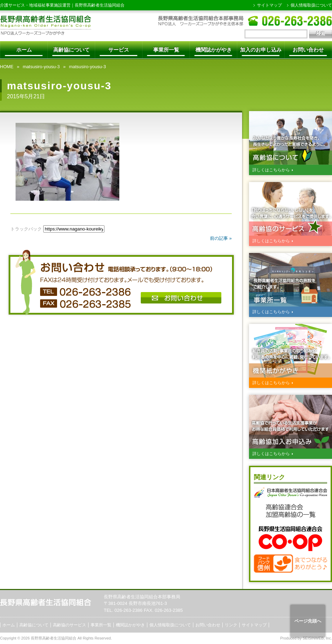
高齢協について (71, 50)
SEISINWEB (313, 638)
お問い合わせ (308, 50)
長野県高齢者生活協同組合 (100, 5)
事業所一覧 (166, 50)
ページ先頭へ (308, 621)
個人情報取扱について (311, 5)
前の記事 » (221, 238)
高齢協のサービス (70, 625)
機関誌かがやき (214, 50)
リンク (231, 625)
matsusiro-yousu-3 (41, 67)
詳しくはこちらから (271, 170)
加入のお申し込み (261, 50)
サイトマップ (269, 5)
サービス (119, 50)
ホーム (24, 50)
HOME (7, 67)
